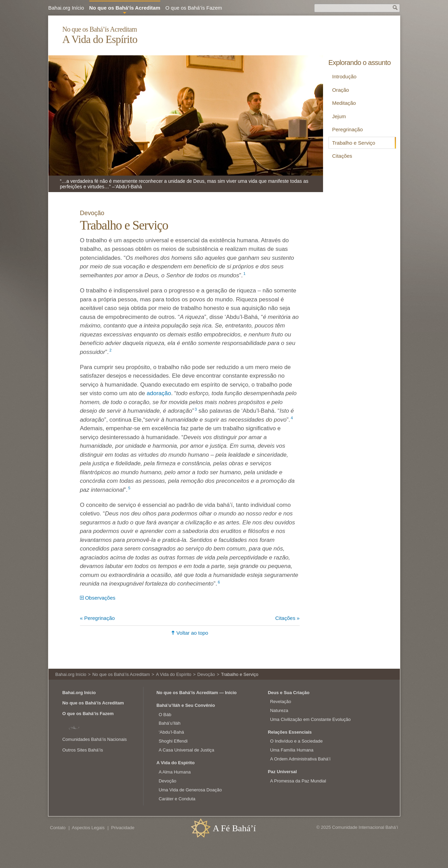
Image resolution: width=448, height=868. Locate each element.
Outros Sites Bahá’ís (83, 750)
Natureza (279, 710)
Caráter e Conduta (177, 799)
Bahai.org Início (66, 8)
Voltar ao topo (192, 633)
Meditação (344, 103)
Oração (341, 90)
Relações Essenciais (290, 732)
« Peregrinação (97, 618)
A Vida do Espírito (100, 39)
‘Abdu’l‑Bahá (171, 732)
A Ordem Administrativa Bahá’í (300, 759)
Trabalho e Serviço (354, 143)
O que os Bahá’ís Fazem (194, 8)
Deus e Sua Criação (289, 693)
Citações (342, 156)
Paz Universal (282, 772)
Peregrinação (348, 129)
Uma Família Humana (292, 750)
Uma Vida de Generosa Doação (190, 790)
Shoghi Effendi (173, 741)
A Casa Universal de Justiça (186, 750)
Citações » (288, 618)
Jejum (339, 116)
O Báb (165, 715)
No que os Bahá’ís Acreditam (99, 29)
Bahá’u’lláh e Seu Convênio (186, 705)
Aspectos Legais (88, 828)
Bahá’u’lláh (170, 723)
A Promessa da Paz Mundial (298, 781)
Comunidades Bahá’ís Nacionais (94, 739)
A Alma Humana (175, 772)
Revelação (281, 702)
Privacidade (123, 828)
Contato (58, 828)
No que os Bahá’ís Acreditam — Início (197, 693)
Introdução (344, 76)
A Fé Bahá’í (234, 828)
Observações (100, 598)
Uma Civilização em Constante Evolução (311, 719)
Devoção (93, 213)
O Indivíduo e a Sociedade (296, 741)
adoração (159, 393)
